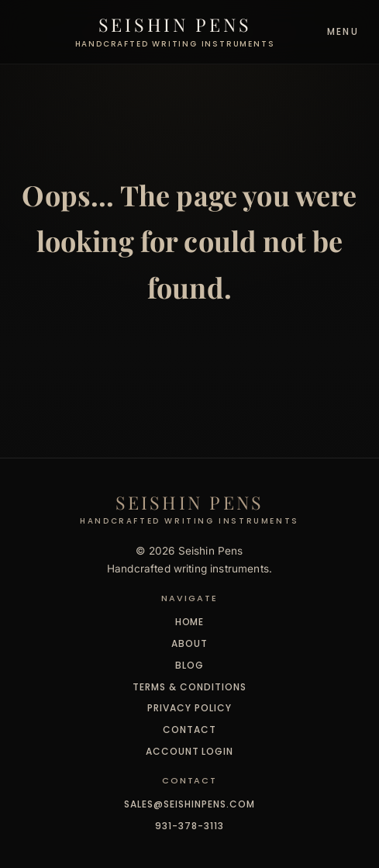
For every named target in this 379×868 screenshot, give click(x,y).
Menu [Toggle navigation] (343, 31)
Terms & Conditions (189, 687)
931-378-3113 (189, 826)
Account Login (189, 751)
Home (190, 622)
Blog (189, 665)
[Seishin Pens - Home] (175, 32)
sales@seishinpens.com (189, 804)
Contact (189, 730)
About (189, 643)
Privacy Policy (189, 708)
